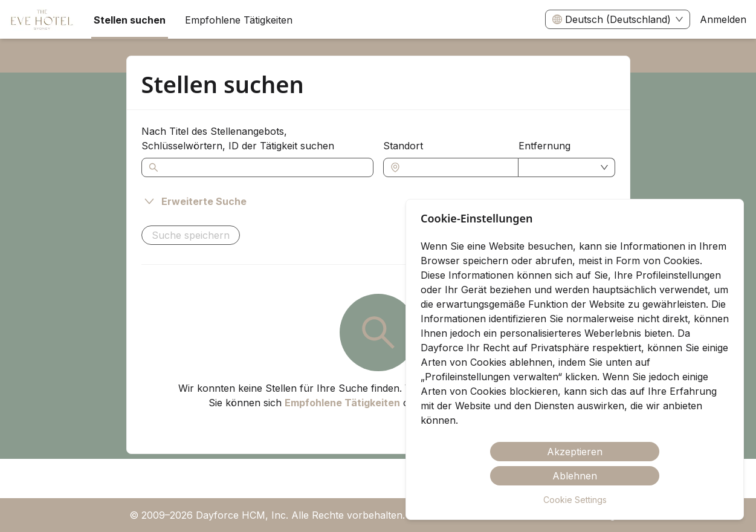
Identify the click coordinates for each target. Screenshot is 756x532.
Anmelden (723, 19)
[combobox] (457, 167)
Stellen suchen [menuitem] (130, 20)
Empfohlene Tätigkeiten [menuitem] (239, 20)
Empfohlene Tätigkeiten (342, 403)
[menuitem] (42, 20)
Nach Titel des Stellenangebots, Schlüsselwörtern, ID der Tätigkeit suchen (238, 138)
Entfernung (544, 146)
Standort (403, 146)
